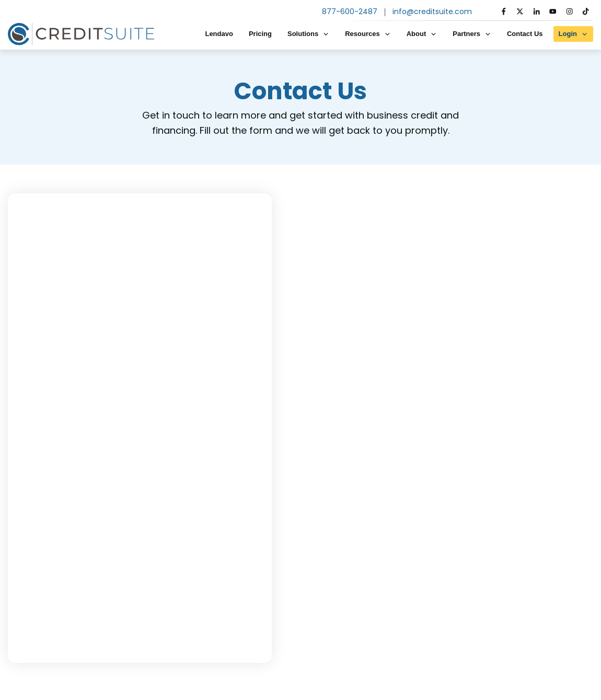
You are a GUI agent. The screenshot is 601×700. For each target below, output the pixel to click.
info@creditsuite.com (432, 11)
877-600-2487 (350, 11)
